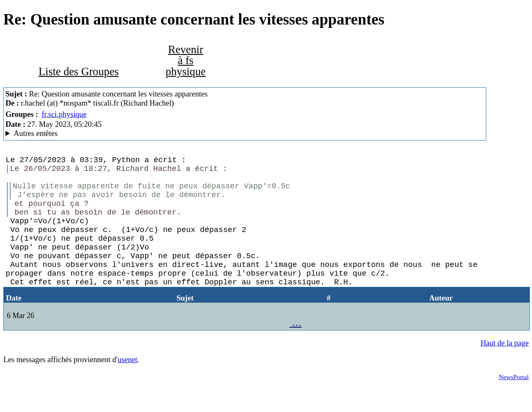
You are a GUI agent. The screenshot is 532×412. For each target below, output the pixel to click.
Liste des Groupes (79, 72)
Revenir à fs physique (185, 60)
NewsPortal (514, 402)
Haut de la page (505, 368)
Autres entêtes (36, 133)
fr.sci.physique (64, 114)
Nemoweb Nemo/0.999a (245, 133)
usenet (127, 384)
